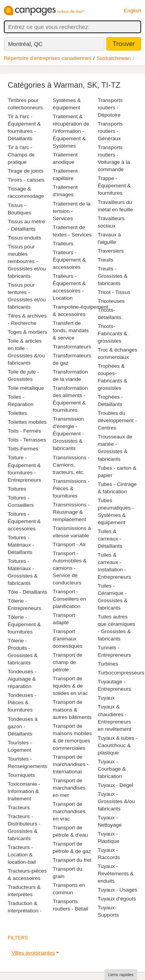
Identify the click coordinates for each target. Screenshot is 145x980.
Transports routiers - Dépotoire (110, 108)
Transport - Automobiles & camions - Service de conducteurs (70, 568)
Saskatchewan (114, 58)
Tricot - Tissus (114, 292)
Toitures (17, 489)
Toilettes (17, 413)
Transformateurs (72, 347)
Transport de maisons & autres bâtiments (72, 709)
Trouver (124, 44)
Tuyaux (106, 698)
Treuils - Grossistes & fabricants (113, 276)
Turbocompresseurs (121, 673)
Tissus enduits (24, 238)
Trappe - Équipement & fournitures (114, 186)
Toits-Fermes (23, 449)
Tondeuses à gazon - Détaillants (23, 726)
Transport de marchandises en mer (69, 788)
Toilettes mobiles (27, 422)
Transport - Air (69, 544)
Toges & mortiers (27, 332)
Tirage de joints (26, 171)
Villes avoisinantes (33, 953)
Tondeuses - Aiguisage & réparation (22, 679)
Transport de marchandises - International (71, 764)
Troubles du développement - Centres (117, 420)
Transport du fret (72, 860)
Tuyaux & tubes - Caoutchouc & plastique (118, 745)
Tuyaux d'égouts (117, 899)
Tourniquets (21, 775)
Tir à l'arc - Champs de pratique (21, 155)
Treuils (106, 260)
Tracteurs (19, 808)
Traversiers (111, 251)
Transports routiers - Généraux (110, 131)
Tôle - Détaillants (27, 592)
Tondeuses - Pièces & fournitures (22, 702)
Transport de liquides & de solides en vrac (70, 686)
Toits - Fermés (24, 431)
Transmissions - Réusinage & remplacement (71, 512)
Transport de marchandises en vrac (69, 811)
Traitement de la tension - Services (72, 211)
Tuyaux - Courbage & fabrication (112, 769)
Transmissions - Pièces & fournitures (71, 488)
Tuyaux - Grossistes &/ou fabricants (116, 801)
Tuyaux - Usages (118, 890)
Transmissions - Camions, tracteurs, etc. (71, 465)
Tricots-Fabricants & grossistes (113, 334)
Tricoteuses (111, 301)
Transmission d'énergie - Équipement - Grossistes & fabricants (68, 434)
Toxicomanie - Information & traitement (24, 791)
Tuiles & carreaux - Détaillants (110, 539)
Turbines (108, 664)
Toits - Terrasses (27, 440)
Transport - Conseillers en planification (69, 599)
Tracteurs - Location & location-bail (22, 855)
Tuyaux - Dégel (116, 785)
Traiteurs (63, 244)
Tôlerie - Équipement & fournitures (24, 624)
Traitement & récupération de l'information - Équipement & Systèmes (71, 131)
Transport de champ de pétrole (67, 662)
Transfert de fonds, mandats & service (71, 330)
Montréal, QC (25, 44)
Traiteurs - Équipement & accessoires (69, 260)
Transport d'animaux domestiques (67, 639)
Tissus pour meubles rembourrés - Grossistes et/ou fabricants (27, 261)
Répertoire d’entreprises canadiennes (48, 58)
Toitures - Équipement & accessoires (24, 521)
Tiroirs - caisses (26, 180)
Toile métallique (26, 388)
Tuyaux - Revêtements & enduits (116, 874)
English (132, 11)
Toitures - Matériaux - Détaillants (21, 545)
